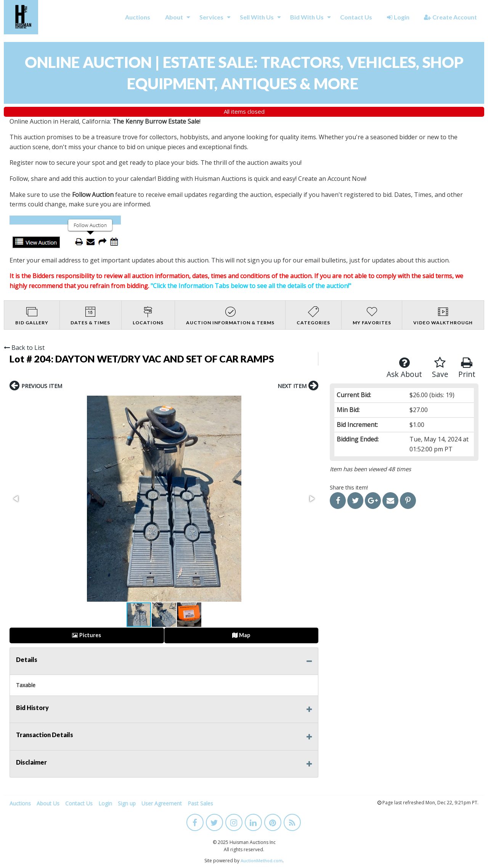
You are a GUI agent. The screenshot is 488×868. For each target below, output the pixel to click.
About (174, 17)
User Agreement (162, 803)
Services (211, 17)
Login (398, 17)
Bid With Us (307, 17)
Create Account (450, 17)
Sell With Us (257, 17)
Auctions (138, 17)
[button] (16, 499)
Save (440, 368)
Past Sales (200, 803)
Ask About (404, 368)
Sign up (127, 803)
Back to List (24, 348)
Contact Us (356, 17)
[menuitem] (138, 17)
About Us (48, 803)
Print (467, 368)
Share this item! (349, 487)
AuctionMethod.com (262, 861)
